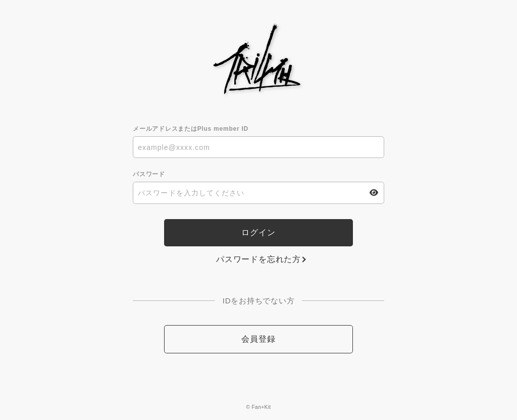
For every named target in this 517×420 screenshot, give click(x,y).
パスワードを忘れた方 (258, 259)
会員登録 (258, 339)
